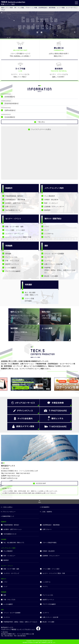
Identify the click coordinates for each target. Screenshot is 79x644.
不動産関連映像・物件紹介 (14, 196)
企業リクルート (11, 207)
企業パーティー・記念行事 (53, 264)
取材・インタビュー (51, 203)
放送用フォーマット (12, 264)
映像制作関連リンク (8, 516)
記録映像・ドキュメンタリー (54, 207)
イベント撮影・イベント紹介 (15, 230)
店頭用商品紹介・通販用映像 (15, 200)
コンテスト (48, 261)
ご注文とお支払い (8, 507)
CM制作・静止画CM (51, 200)
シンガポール (49, 234)
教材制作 (47, 210)
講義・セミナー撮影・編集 (14, 227)
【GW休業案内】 (10, 97)
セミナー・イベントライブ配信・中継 (18, 237)
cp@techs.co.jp (12, 478)
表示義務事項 (45, 507)
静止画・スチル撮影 (51, 276)
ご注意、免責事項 (47, 512)
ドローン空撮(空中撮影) (50, 543)
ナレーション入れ (11, 257)
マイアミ (47, 237)
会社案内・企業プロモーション (16, 203)
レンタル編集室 (11, 268)
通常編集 (8, 254)
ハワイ (47, 227)
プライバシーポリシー (9, 512)
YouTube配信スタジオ (13, 210)
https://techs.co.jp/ (14, 476)
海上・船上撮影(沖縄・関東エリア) (14, 543)
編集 (5, 595)
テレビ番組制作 (50, 196)
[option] (39, 25)
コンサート (48, 257)
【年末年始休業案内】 (12, 103)
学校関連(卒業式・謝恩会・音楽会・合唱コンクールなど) (60, 270)
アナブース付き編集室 (13, 271)
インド (47, 230)
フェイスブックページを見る (41, 129)
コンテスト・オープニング (14, 234)
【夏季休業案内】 (10, 110)
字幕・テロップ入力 (12, 261)
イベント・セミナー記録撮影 (54, 254)
